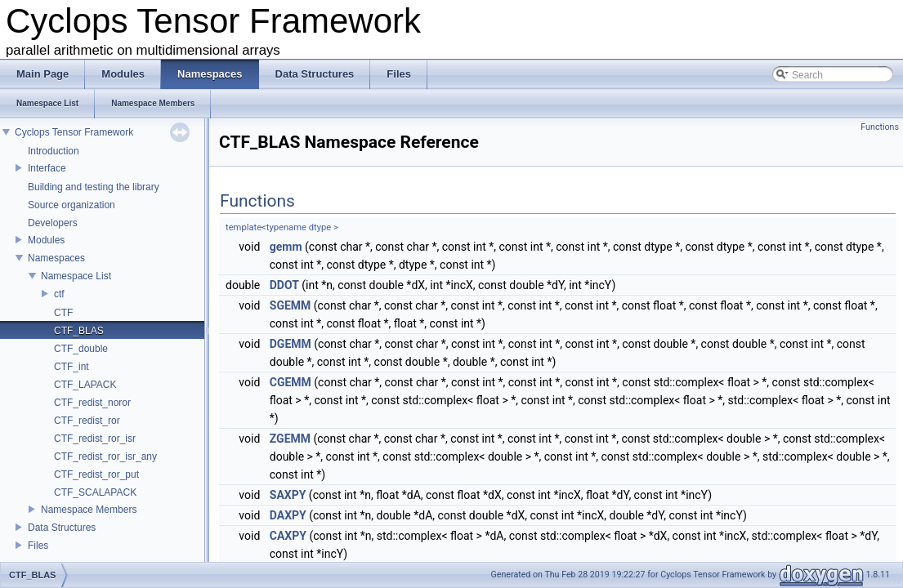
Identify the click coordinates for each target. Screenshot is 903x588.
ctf (59, 294)
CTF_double (81, 349)
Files (38, 546)
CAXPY (288, 536)
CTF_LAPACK (85, 385)
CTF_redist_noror (92, 403)
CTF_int (72, 367)
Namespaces (56, 258)
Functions (880, 127)
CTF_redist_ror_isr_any (105, 457)
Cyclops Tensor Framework (74, 132)
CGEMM (291, 382)
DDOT (284, 285)
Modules (46, 240)
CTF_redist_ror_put (96, 474)
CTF (63, 313)
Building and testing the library (94, 187)
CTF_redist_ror (87, 421)
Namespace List (76, 276)
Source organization (72, 205)
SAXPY (288, 495)
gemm (286, 247)
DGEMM (291, 344)
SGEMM (291, 305)
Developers (53, 223)
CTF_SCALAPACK (95, 492)
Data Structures (62, 528)
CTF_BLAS (79, 331)
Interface (47, 168)
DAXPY (288, 515)
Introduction (54, 151)
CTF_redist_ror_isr (95, 439)
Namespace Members (89, 510)
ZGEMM (290, 439)
